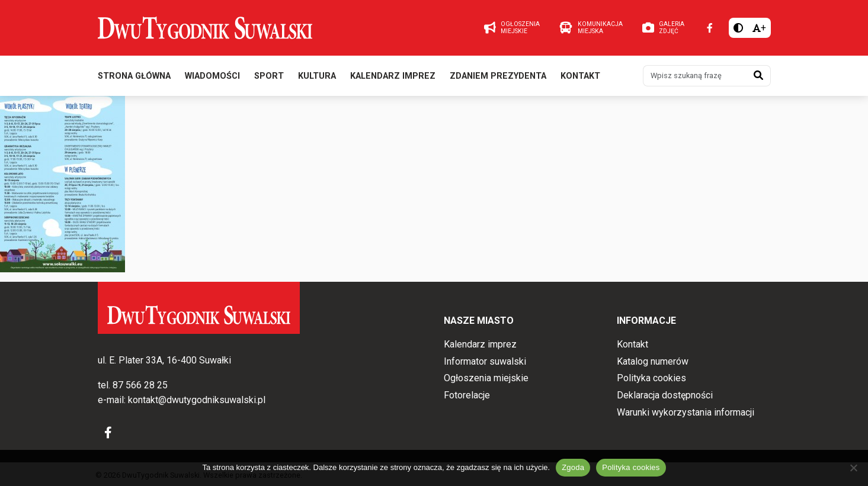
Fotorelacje (467, 395)
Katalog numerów (653, 361)
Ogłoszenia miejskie (486, 378)
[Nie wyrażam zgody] (853, 468)
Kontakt (580, 76)
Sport (269, 76)
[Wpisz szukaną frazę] (695, 76)
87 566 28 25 (140, 385)
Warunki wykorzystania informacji (686, 412)
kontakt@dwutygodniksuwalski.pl (197, 400)
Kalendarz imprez (393, 76)
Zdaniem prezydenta (498, 76)
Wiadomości (212, 76)
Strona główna (134, 76)
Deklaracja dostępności (665, 395)
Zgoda (573, 467)
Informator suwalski (485, 361)
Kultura (317, 76)
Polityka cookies (651, 378)
